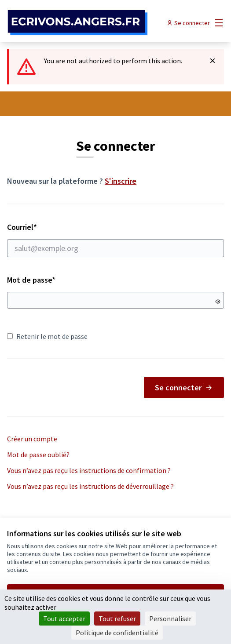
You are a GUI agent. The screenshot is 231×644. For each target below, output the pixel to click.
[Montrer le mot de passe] (218, 302)
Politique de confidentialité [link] (117, 633)
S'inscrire (121, 181)
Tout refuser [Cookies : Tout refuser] (117, 619)
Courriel (115, 240)
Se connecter (184, 387)
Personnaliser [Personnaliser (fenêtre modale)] (170, 619)
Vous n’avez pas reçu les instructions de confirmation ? (89, 470)
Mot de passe (31, 280)
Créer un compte (32, 439)
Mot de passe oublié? (38, 455)
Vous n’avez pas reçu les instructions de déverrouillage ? (90, 486)
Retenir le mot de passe (47, 336)
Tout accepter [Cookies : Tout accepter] (64, 619)
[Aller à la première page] (88, 23)
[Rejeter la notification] (213, 61)
